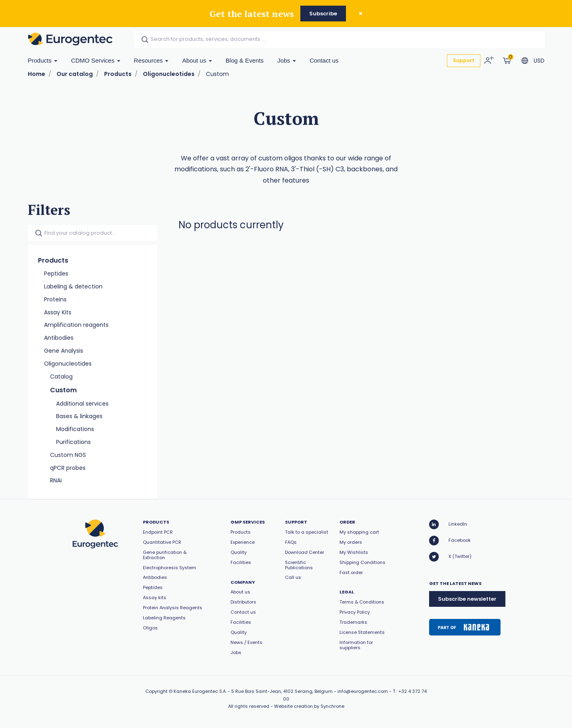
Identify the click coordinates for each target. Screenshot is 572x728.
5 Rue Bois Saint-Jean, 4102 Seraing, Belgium (282, 691)
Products (43, 60)
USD (539, 61)
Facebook (450, 541)
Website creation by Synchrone (309, 706)
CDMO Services (96, 60)
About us (197, 60)
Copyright (156, 691)
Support (464, 60)
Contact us (324, 60)
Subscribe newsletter (467, 599)
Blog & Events (245, 60)
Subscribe (323, 14)
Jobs (287, 60)
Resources (151, 60)
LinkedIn (448, 524)
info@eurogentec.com (363, 691)
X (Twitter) (450, 557)
